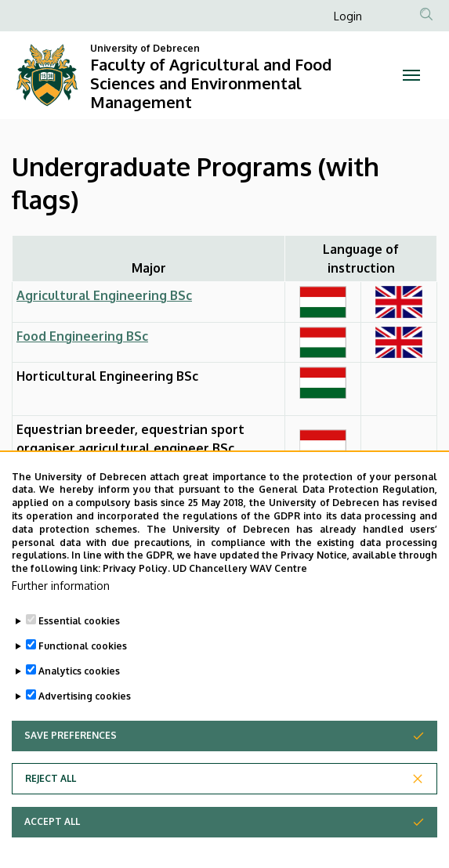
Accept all (52, 844)
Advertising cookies (85, 719)
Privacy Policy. (136, 591)
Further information (61, 608)
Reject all (51, 801)
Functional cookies (83, 669)
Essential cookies (79, 644)
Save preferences (71, 758)
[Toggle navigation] (412, 75)
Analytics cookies (79, 694)
